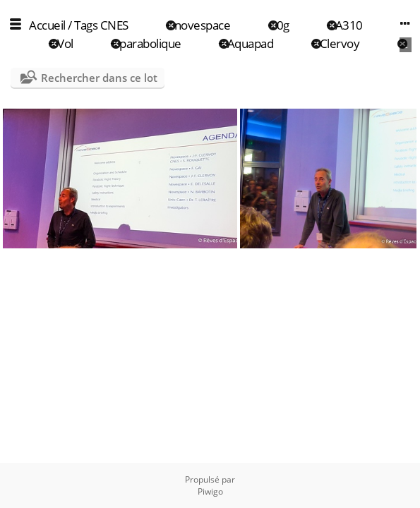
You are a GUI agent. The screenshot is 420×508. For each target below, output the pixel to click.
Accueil (47, 25)
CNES (114, 25)
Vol (65, 43)
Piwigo (210, 491)
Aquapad (251, 43)
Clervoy (340, 43)
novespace (203, 25)
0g (283, 25)
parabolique (150, 43)
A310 (349, 25)
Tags (86, 25)
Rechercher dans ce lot (99, 78)
